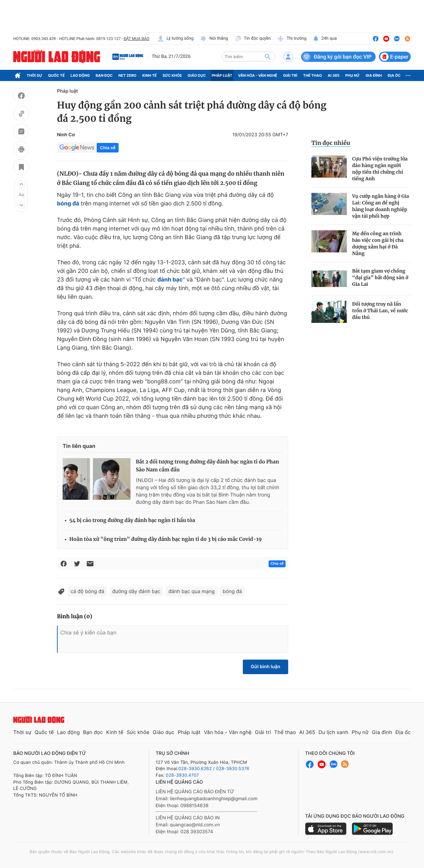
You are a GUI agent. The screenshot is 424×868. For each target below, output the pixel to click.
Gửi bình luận (265, 667)
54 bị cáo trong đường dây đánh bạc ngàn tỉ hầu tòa (132, 521)
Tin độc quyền (253, 39)
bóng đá (232, 591)
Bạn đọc (104, 75)
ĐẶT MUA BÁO (136, 39)
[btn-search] (268, 57)
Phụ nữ (352, 75)
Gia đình (374, 75)
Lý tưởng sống (176, 39)
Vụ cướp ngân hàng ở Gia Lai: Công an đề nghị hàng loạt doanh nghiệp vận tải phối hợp (381, 206)
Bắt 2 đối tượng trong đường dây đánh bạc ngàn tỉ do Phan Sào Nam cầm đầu (207, 466)
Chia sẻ (108, 148)
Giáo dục (197, 75)
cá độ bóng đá (87, 591)
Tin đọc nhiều (331, 143)
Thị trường (292, 39)
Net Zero (127, 75)
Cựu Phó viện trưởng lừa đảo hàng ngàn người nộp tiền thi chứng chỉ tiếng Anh (380, 169)
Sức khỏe (172, 75)
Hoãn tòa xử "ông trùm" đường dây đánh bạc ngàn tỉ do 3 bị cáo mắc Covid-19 (165, 539)
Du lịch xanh (334, 732)
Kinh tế (150, 75)
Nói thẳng (214, 39)
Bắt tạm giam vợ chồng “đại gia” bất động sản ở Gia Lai (380, 278)
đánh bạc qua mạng (191, 591)
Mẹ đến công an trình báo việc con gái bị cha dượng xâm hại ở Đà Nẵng (378, 243)
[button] (21, 184)
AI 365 (333, 75)
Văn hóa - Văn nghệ (258, 75)
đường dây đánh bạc (136, 591)
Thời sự (35, 75)
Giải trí (290, 75)
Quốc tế (56, 75)
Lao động (80, 75)
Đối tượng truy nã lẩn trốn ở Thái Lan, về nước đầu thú (380, 311)
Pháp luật (222, 75)
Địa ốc (394, 75)
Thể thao (313, 75)
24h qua (325, 39)
